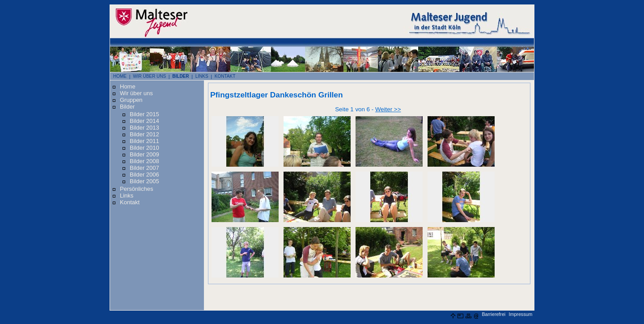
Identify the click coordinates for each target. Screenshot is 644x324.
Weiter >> (388, 109)
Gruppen (131, 100)
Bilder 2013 (144, 128)
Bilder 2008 (144, 161)
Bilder (127, 107)
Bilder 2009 (144, 154)
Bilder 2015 (144, 114)
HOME (120, 76)
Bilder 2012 (144, 134)
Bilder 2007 (144, 168)
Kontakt (130, 202)
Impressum (521, 314)
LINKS (202, 76)
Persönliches (136, 189)
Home (128, 86)
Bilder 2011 (144, 141)
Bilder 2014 (144, 121)
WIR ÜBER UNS (149, 76)
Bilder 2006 (144, 175)
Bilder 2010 (144, 148)
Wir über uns (136, 93)
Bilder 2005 (144, 181)
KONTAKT (225, 76)
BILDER (180, 76)
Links (127, 196)
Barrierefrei (494, 314)
